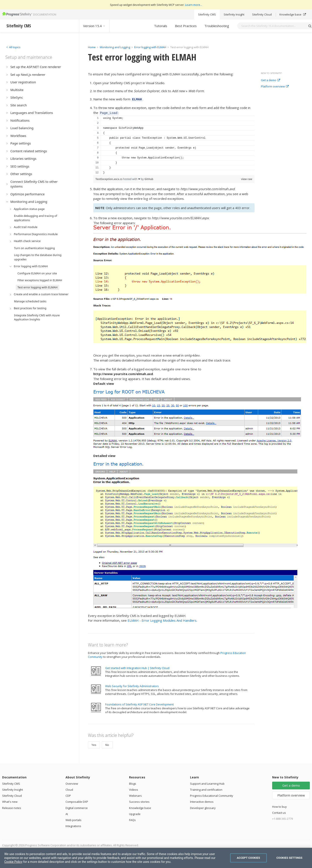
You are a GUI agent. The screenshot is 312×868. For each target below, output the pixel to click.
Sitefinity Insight (234, 14)
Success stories (139, 800)
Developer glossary (203, 807)
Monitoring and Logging (115, 47)
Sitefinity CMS (207, 14)
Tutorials (161, 26)
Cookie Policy (13, 862)
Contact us (279, 811)
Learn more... (194, 5)
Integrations (73, 825)
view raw (247, 178)
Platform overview (275, 87)
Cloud (69, 788)
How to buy (279, 805)
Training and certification (206, 788)
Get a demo (271, 80)
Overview (72, 782)
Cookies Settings (289, 858)
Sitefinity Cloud (262, 14)
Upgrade (135, 813)
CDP (68, 794)
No (107, 744)
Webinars (135, 794)
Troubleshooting (217, 26)
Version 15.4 (94, 26)
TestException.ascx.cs (109, 178)
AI (67, 813)
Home (92, 47)
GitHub (149, 178)
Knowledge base (293, 14)
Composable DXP (77, 800)
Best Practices (186, 26)
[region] (174, 144)
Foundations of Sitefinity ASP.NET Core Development (139, 703)
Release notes (12, 807)
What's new (10, 800)
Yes (94, 744)
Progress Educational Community (212, 794)
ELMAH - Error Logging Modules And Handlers (162, 619)
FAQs (132, 819)
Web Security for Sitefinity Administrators (132, 685)
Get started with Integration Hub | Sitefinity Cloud (137, 667)
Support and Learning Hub (207, 782)
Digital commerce (77, 807)
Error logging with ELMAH (150, 47)
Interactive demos (202, 800)
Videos (134, 788)
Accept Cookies (248, 858)
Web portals (73, 819)
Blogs (133, 782)
